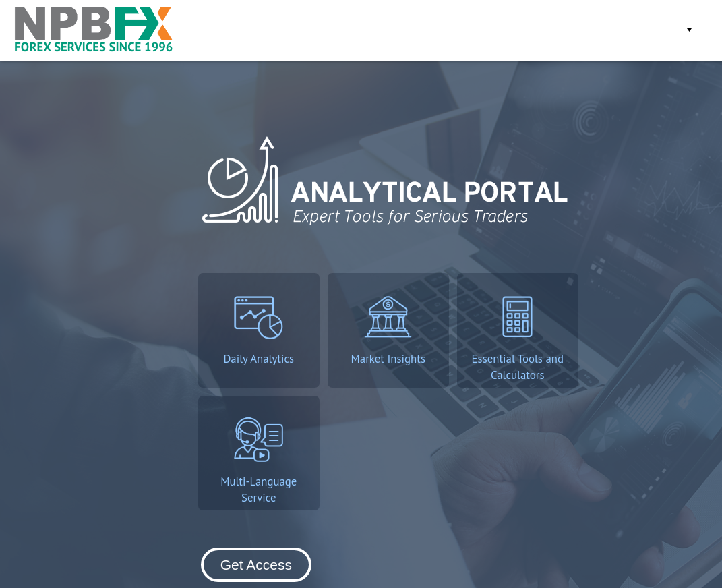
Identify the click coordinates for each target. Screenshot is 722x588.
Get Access (531, 30)
